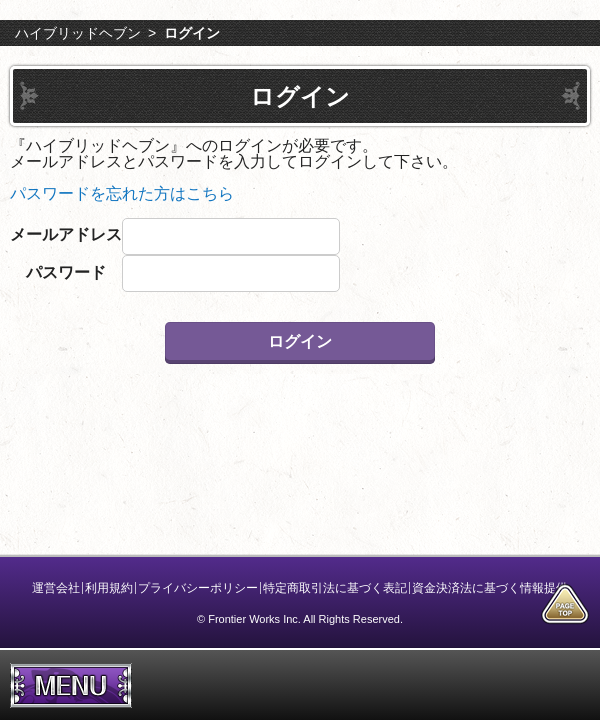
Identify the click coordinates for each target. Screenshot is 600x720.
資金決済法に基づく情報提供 (490, 588)
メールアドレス (66, 234)
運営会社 (56, 588)
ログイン (192, 33)
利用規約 (109, 588)
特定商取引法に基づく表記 (335, 588)
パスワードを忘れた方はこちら (122, 193)
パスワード (66, 272)
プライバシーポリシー (198, 588)
